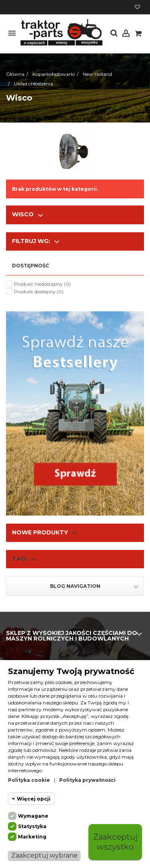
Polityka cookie (29, 780)
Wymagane (33, 816)
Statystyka (32, 826)
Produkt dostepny (39, 292)
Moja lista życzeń (137, 7)
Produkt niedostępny (42, 284)
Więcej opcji (34, 799)
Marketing (32, 837)
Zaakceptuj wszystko (115, 842)
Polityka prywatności (87, 780)
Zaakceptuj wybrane (44, 855)
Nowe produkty (40, 532)
